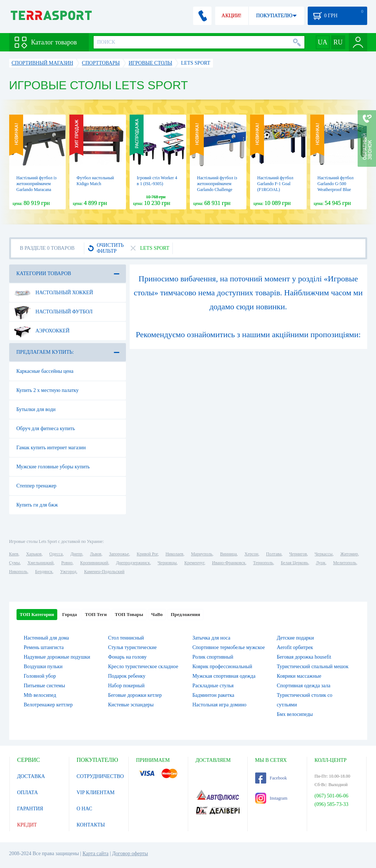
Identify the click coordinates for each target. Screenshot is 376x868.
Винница (228, 554)
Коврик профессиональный (222, 667)
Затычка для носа (211, 638)
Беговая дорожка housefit (304, 657)
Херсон (252, 554)
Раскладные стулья (213, 686)
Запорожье (119, 554)
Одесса (56, 554)
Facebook (271, 778)
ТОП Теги (96, 614)
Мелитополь (345, 563)
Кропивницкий (94, 563)
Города (69, 614)
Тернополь (263, 563)
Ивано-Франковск (229, 563)
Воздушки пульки (43, 667)
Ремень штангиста (44, 647)
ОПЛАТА (28, 793)
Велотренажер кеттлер (48, 705)
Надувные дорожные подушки (57, 657)
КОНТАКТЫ (91, 825)
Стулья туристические (132, 647)
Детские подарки (295, 638)
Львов (96, 554)
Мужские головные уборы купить (53, 467)
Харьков (34, 554)
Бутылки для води (36, 409)
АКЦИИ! (231, 16)
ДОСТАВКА (31, 776)
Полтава (274, 554)
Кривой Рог (147, 554)
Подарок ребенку (127, 676)
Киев (14, 554)
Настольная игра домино (219, 705)
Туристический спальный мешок (313, 667)
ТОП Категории (37, 614)
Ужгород (68, 572)
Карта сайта (96, 853)
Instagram (271, 798)
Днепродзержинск (133, 563)
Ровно (67, 563)
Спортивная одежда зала (304, 686)
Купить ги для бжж (37, 505)
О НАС (84, 809)
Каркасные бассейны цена (45, 371)
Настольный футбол (53, 312)
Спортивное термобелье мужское (229, 647)
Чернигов (298, 554)
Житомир (349, 554)
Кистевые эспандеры (131, 705)
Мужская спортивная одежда (224, 676)
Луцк (321, 563)
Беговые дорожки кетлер (135, 695)
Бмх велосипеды (295, 714)
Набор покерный (126, 686)
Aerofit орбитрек (295, 647)
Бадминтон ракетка (213, 695)
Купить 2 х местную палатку (48, 390)
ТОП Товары (129, 614)
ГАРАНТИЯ (30, 809)
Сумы (15, 563)
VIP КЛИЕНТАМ (96, 793)
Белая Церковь (294, 563)
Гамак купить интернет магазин (51, 448)
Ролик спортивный (213, 657)
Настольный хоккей (54, 293)
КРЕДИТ (27, 825)
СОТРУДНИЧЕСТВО (100, 776)
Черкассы (324, 554)
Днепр (76, 554)
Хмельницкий (41, 563)
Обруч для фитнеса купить (46, 428)
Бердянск (44, 572)
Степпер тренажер (37, 486)
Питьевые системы (45, 686)
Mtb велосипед (40, 695)
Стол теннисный (126, 638)
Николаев (174, 554)
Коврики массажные (299, 676)
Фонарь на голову (127, 657)
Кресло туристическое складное (143, 667)
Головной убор (40, 676)
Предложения (185, 614)
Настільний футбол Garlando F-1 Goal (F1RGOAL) (275, 184)
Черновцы (167, 563)
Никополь (18, 572)
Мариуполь (202, 554)
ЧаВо (157, 614)
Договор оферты (130, 853)
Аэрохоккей (42, 331)
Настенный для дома (46, 638)
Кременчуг (194, 563)
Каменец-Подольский (104, 572)
